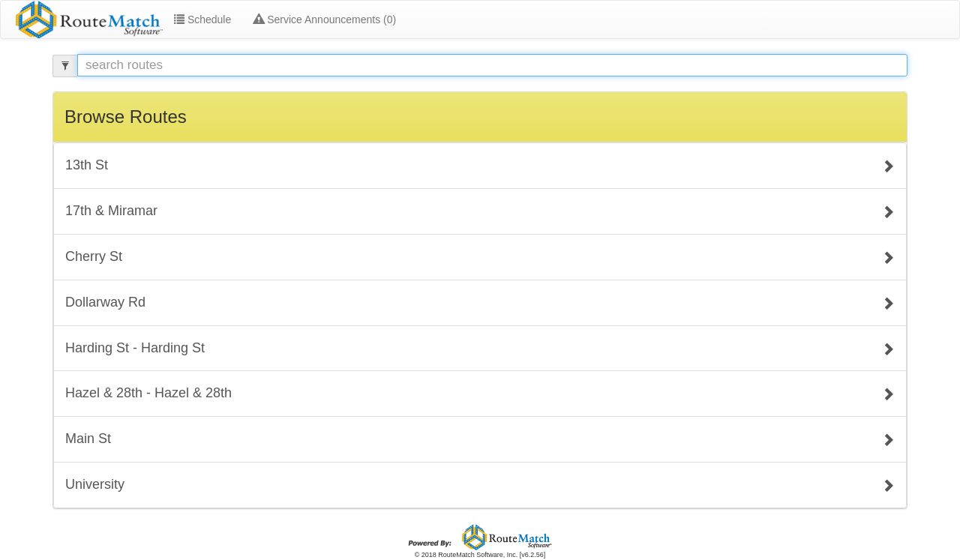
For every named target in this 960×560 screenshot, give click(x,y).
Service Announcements (325, 19)
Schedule (202, 19)
